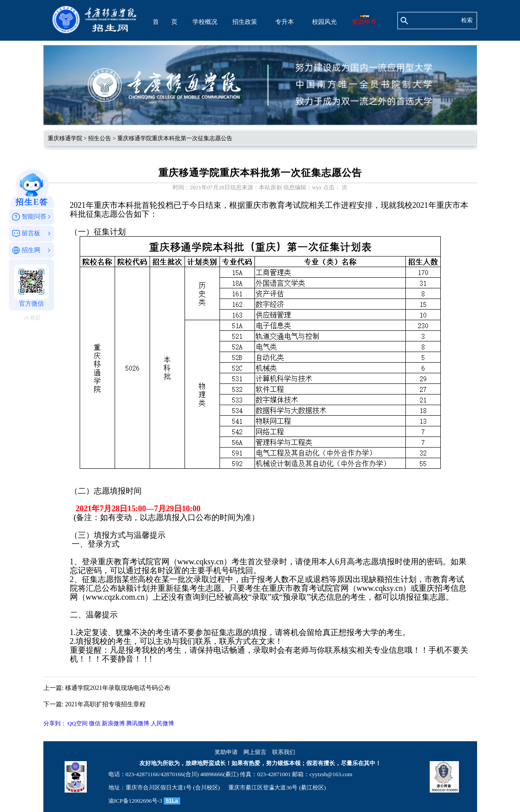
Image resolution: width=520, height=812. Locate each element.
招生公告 (100, 138)
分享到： (55, 723)
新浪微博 (113, 723)
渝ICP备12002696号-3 (135, 801)
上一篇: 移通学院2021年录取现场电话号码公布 (107, 688)
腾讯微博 (138, 723)
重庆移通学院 (65, 138)
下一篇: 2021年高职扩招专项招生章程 (94, 704)
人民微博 (162, 723)
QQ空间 (78, 723)
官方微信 (31, 286)
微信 (95, 723)
